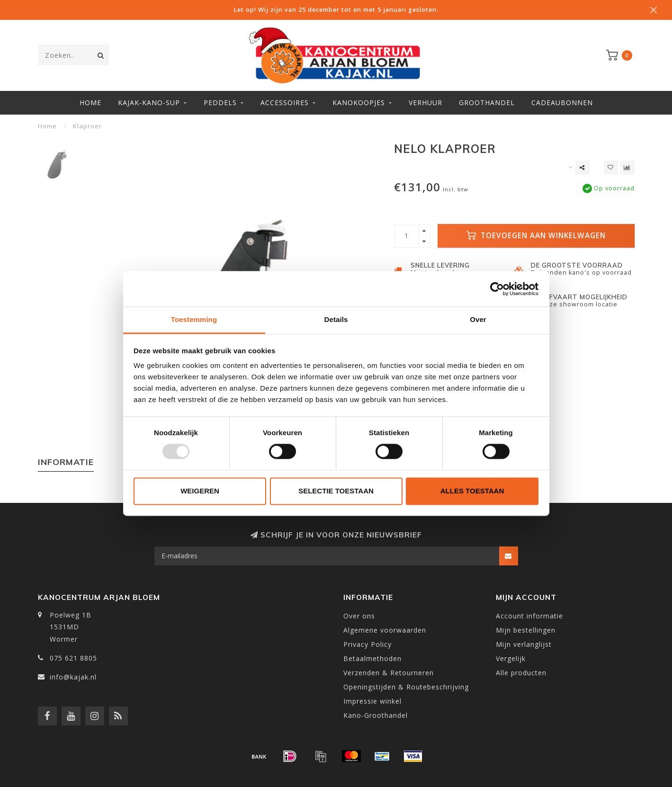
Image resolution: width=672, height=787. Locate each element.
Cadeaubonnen (562, 103)
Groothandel (487, 103)
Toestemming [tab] (194, 319)
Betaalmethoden (372, 658)
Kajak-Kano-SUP (149, 103)
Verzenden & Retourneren (389, 673)
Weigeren (200, 491)
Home (90, 103)
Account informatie (529, 616)
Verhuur (426, 103)
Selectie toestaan (336, 491)
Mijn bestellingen (526, 630)
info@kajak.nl (73, 677)
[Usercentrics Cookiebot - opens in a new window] (497, 289)
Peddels (220, 103)
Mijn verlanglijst (524, 644)
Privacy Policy (367, 644)
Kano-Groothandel (376, 715)
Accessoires (285, 103)
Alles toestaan (472, 491)
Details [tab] (336, 319)
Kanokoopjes (359, 103)
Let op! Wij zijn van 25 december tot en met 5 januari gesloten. (336, 10)
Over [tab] (478, 319)
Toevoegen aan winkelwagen (536, 236)
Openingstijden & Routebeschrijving (406, 687)
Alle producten (521, 673)
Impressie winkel (372, 701)
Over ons (359, 616)
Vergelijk (511, 658)
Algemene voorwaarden (385, 630)
